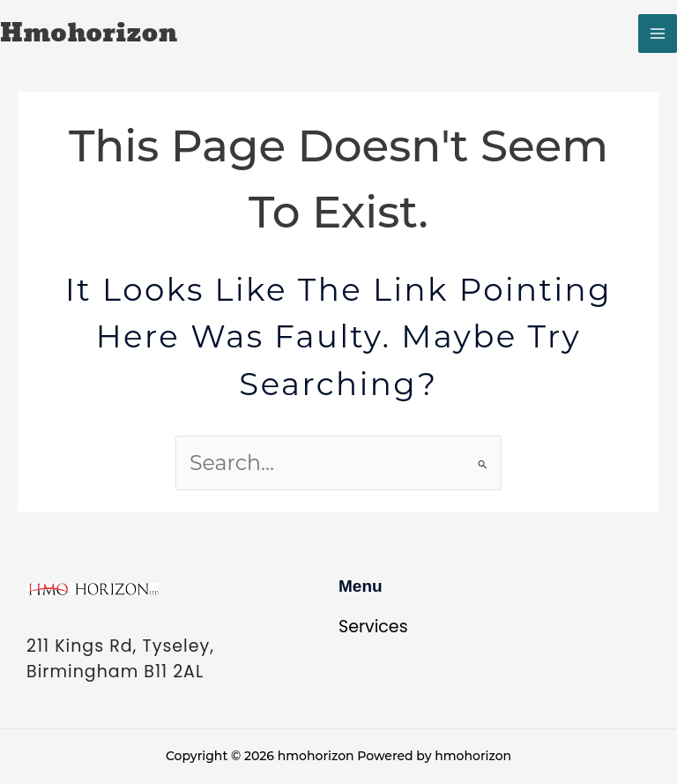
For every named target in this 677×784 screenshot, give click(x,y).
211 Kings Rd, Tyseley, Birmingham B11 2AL (120, 659)
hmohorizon (89, 34)
